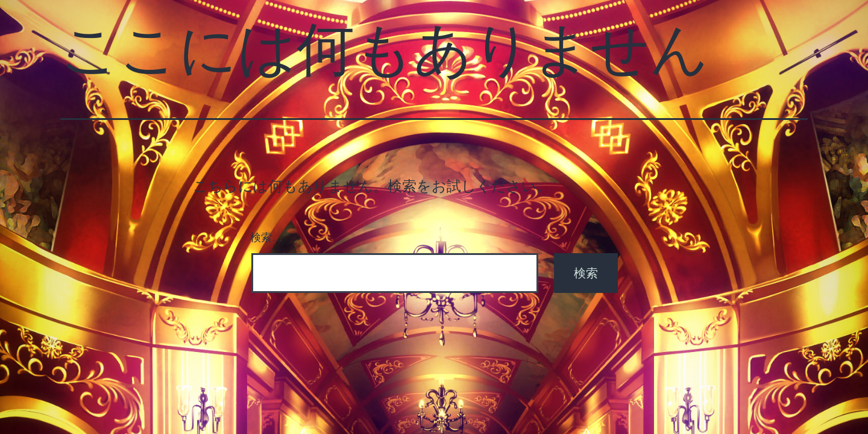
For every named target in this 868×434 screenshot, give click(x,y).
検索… (266, 237)
